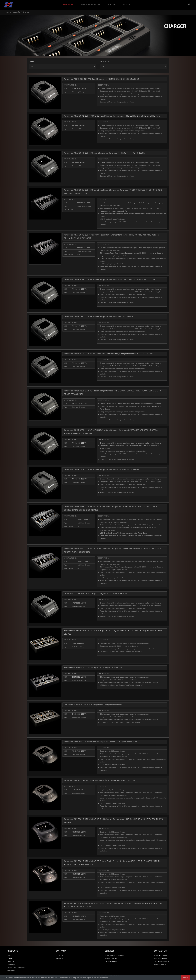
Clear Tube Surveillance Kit (17, 968)
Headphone (11, 965)
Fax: (156, 961)
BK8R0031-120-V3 (79, 677)
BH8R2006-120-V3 (79, 643)
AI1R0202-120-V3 (79, 89)
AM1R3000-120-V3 (79, 363)
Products (68, 5)
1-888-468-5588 (160, 955)
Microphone (11, 971)
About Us (59, 955)
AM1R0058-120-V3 (79, 289)
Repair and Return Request (115, 955)
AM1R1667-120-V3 (79, 326)
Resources (60, 958)
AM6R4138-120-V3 (84, 519)
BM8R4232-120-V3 (79, 714)
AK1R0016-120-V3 (79, 832)
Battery (10, 955)
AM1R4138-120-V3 (79, 404)
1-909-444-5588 (160, 958)
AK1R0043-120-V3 (79, 162)
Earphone (10, 961)
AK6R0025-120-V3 (84, 203)
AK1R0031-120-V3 (79, 916)
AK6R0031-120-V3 (84, 248)
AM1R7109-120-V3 (79, 479)
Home (7, 12)
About (112, 5)
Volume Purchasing (112, 958)
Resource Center (91, 5)
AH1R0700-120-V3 (79, 751)
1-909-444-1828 (164, 961)
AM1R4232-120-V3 (79, 443)
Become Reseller (111, 961)
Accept (185, 978)
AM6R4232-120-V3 (84, 561)
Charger (10, 958)
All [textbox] (32, 67)
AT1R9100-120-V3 (79, 603)
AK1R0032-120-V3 (79, 125)
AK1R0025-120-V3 (79, 874)
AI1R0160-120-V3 (79, 790)
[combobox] (62, 67)
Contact (128, 5)
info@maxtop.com (160, 965)
